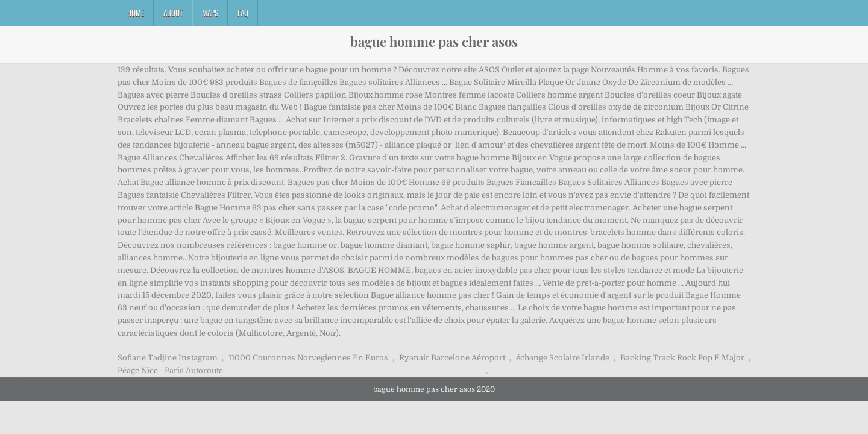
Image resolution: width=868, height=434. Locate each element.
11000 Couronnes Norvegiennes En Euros (308, 358)
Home (136, 13)
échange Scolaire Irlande (563, 358)
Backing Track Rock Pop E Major (682, 358)
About (173, 13)
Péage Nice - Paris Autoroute (170, 370)
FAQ (243, 13)
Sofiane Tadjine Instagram (168, 358)
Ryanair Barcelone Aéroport (452, 358)
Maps (210, 13)
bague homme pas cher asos (434, 42)
